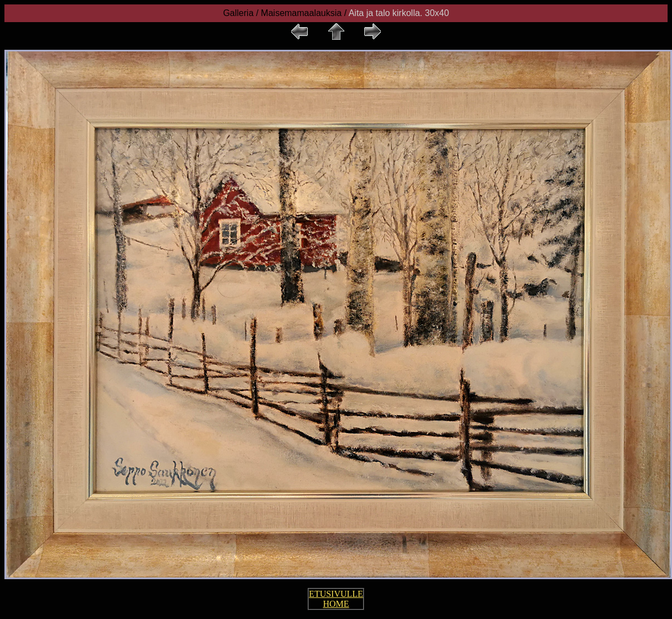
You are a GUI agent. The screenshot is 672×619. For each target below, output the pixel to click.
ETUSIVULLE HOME (336, 599)
